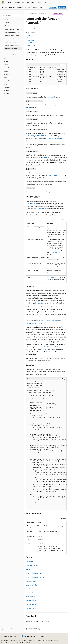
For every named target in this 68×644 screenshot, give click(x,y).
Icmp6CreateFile (41, 321)
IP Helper (33, 13)
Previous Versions (15, 640)
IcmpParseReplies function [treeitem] (12, 45)
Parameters (30, 38)
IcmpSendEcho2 (33, 307)
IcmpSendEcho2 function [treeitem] (12, 52)
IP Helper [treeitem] (6, 19)
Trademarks (14, 643)
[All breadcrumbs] (27, 13)
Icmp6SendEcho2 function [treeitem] (12, 36)
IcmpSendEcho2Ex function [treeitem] (12, 55)
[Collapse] (22, 12)
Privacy (38, 640)
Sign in (64, 2)
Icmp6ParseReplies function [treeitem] (12, 32)
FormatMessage (53, 277)
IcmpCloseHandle (31, 593)
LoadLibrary (48, 347)
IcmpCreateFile (51, 97)
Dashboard (62, 7)
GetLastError (40, 209)
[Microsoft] (3, 2)
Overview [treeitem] (7, 26)
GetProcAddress (60, 347)
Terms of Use (5, 643)
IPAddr (28, 107)
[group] (46, 76)
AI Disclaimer (5, 640)
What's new (53, 7)
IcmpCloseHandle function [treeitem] (12, 39)
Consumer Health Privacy (50, 640)
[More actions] (65, 13)
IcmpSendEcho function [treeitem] (12, 48)
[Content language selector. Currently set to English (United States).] (10, 636)
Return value (31, 40)
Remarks (29, 43)
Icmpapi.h (41, 13)
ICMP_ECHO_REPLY (48, 157)
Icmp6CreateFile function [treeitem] (12, 29)
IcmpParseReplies (31, 601)
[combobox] (12, 16)
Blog (23, 640)
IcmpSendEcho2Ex (47, 307)
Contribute (31, 640)
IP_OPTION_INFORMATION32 (54, 138)
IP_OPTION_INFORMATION (36, 136)
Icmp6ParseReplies (32, 323)
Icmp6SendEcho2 (52, 321)
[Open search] (60, 2)
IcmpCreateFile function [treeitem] (11, 42)
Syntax (29, 36)
